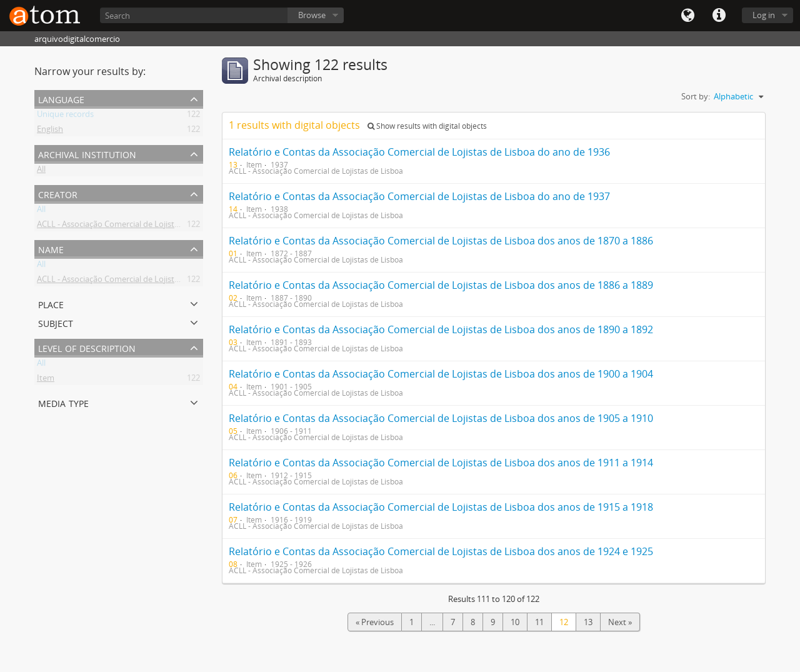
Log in (764, 15)
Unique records (65, 116)
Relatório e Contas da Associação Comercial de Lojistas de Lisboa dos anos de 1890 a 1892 (441, 329)
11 (539, 622)
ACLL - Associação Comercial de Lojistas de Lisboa (128, 226)
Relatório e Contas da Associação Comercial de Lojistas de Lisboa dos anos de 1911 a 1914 (441, 463)
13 (588, 622)
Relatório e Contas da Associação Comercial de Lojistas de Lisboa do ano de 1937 (419, 196)
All (41, 171)
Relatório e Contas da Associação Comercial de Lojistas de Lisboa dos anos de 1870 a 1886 (441, 241)
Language (687, 16)
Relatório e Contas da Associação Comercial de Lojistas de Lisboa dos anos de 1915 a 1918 (441, 507)
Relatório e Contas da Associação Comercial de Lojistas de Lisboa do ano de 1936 (419, 152)
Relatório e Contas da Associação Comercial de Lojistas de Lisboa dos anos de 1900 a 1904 (441, 374)
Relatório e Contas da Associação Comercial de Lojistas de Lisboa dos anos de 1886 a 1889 (441, 285)
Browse (312, 15)
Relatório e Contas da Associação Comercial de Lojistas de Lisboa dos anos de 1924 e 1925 (441, 551)
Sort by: (696, 96)
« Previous (375, 622)
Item (46, 380)
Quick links (719, 16)
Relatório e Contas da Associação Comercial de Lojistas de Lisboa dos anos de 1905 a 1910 (441, 418)
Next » (620, 622)
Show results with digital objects (427, 126)
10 (515, 622)
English (50, 131)
